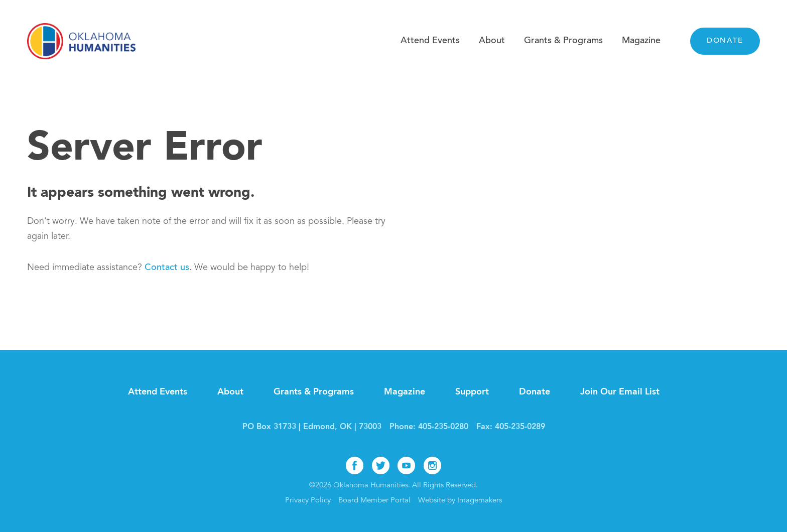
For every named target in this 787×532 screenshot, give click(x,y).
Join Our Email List (620, 392)
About (492, 41)
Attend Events (430, 41)
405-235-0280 (443, 427)
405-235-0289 (520, 427)
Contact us (167, 268)
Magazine (641, 41)
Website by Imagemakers (460, 501)
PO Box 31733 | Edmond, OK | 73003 (312, 427)
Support (472, 392)
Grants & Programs (563, 41)
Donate (725, 41)
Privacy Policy (308, 501)
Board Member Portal (374, 501)
